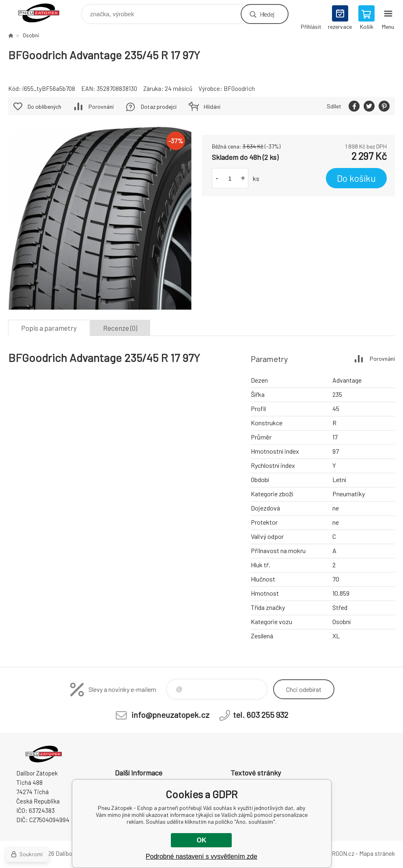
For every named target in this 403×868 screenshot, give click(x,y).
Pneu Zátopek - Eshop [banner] (44, 12)
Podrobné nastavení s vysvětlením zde (201, 856)
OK (201, 840)
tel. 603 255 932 (261, 715)
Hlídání (212, 107)
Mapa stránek (377, 853)
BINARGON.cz (336, 853)
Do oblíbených (44, 107)
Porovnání (101, 107)
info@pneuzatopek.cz (170, 715)
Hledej (267, 14)
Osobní (31, 35)
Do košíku (356, 178)
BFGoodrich (239, 88)
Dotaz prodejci (159, 107)
